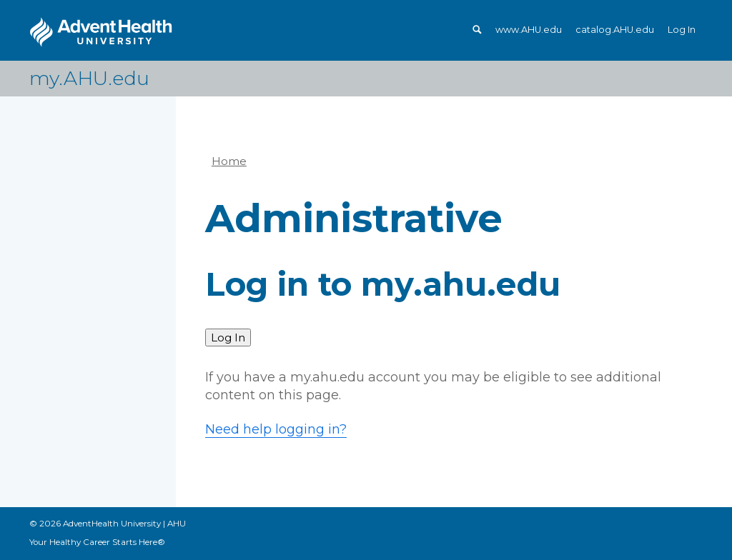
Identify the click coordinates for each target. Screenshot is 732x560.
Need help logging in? (276, 429)
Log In (682, 30)
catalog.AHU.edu (615, 30)
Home (229, 161)
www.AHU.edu (529, 30)
